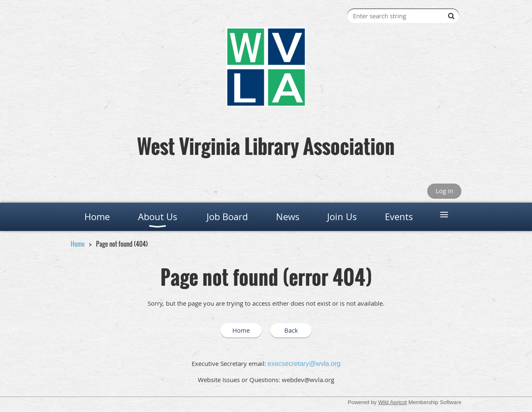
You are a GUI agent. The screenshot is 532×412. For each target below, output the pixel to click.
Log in (444, 191)
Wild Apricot (393, 402)
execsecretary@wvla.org (304, 364)
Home (78, 244)
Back (291, 330)
